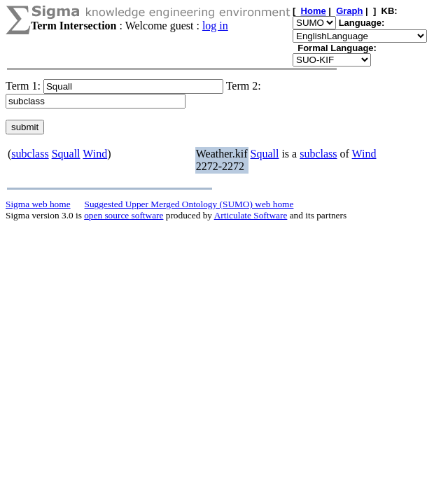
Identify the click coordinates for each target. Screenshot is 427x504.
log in (215, 26)
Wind (95, 154)
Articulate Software (251, 215)
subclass (30, 154)
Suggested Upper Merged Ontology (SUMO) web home (189, 204)
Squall (66, 154)
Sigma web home (38, 204)
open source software (124, 215)
